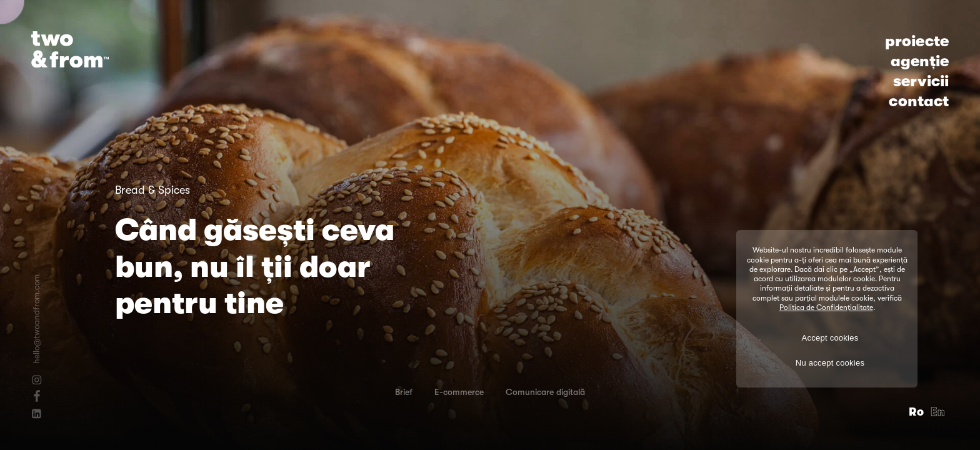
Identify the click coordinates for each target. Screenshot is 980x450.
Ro (917, 412)
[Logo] (70, 49)
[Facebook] (37, 396)
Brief (404, 392)
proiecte (917, 41)
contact (919, 101)
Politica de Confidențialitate (826, 307)
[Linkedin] (37, 414)
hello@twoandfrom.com (37, 319)
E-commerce (459, 392)
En (938, 412)
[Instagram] (37, 380)
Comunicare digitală (545, 392)
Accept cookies (830, 338)
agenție (920, 61)
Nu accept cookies (830, 363)
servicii (921, 81)
